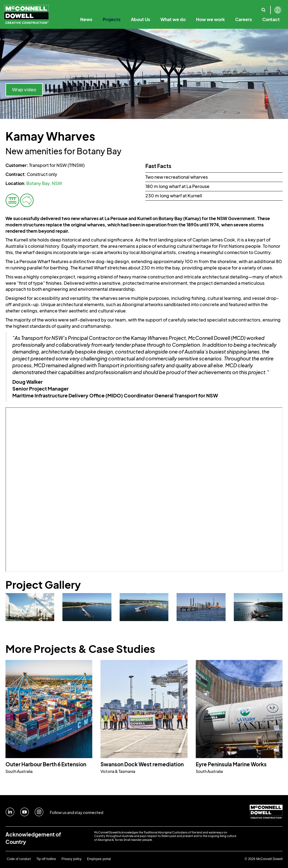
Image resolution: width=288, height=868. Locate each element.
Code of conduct (19, 859)
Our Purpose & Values (84, 8)
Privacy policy (71, 859)
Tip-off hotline (46, 859)
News (86, 19)
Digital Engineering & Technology (171, 8)
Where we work (241, 8)
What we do (173, 19)
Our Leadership (124, 8)
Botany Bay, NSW (44, 183)
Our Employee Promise (173, 8)
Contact (271, 19)
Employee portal (99, 859)
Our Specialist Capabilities (257, 8)
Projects (112, 19)
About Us (140, 19)
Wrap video (24, 89)
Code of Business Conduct (168, 8)
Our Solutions (214, 8)
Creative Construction (113, 8)
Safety (245, 8)
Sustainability (220, 8)
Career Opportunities (220, 8)
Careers (244, 19)
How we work (210, 19)
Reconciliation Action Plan (257, 8)
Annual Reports (213, 8)
